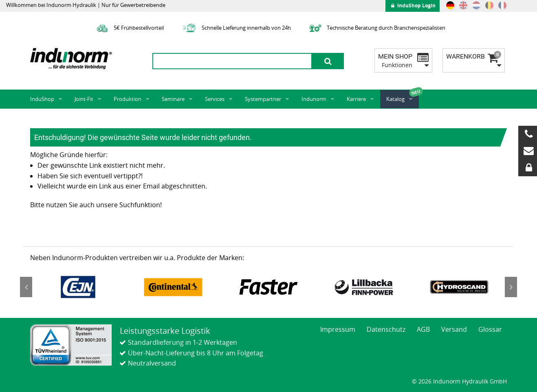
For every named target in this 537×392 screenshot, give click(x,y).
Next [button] (511, 287)
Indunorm (314, 99)
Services (215, 99)
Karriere (356, 99)
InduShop (42, 99)
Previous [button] (26, 287)
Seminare (173, 99)
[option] (78, 287)
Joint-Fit (84, 99)
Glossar (490, 329)
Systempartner (263, 99)
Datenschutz (386, 329)
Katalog (395, 99)
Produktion (128, 99)
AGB (423, 329)
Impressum (338, 329)
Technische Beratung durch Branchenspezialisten (376, 28)
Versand (454, 329)
